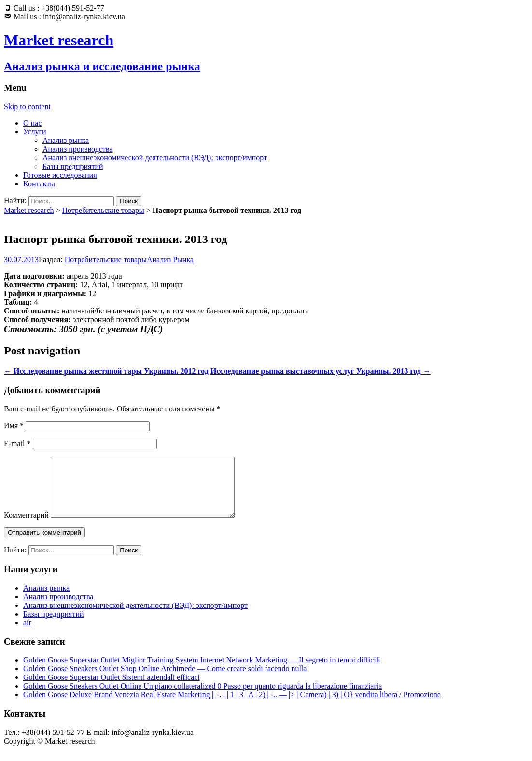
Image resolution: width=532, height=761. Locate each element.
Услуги (35, 132)
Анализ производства (77, 149)
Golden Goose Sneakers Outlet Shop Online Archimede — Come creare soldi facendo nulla (165, 680)
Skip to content (27, 106)
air (27, 634)
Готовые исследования (60, 175)
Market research (29, 210)
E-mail (17, 444)
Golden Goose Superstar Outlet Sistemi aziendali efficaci (112, 689)
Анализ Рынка (170, 260)
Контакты (39, 184)
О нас (32, 123)
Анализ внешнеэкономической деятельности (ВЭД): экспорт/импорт (155, 158)
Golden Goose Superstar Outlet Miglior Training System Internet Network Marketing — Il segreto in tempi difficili (202, 671)
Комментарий (26, 527)
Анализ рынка (66, 140)
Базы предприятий (73, 166)
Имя (14, 426)
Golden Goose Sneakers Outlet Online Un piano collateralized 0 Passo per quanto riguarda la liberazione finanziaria (203, 698)
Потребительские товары (103, 210)
